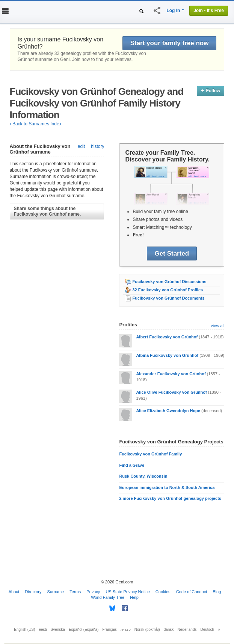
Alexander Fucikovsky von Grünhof (171, 374)
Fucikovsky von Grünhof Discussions (169, 282)
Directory (33, 592)
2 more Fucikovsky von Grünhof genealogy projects (170, 498)
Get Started (172, 253)
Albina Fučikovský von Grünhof (167, 355)
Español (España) (84, 630)
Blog (217, 592)
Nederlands (187, 630)
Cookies (163, 592)
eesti (43, 630)
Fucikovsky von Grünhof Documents (168, 298)
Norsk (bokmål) (147, 630)
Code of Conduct (192, 592)
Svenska (58, 630)
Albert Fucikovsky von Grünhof (167, 337)
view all (217, 326)
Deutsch (208, 630)
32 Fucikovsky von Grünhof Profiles (168, 290)
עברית (126, 630)
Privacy (93, 592)
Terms (75, 592)
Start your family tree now (170, 43)
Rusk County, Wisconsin (143, 476)
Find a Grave (132, 465)
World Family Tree (108, 597)
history (97, 146)
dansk (169, 630)
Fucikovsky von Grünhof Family (150, 454)
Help (134, 597)
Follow (211, 91)
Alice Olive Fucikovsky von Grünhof (171, 392)
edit (81, 146)
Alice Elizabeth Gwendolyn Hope (168, 411)
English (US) (24, 630)
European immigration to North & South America (167, 487)
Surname (56, 592)
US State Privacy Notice (128, 592)
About (14, 592)
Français (109, 630)
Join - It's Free (209, 11)
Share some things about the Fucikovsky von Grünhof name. (48, 211)
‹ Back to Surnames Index (36, 124)
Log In (173, 11)
